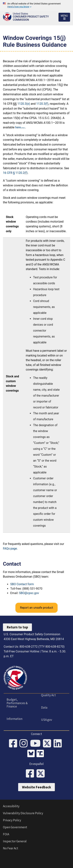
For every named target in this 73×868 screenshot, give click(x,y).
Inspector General (15, 841)
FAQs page (10, 549)
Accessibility (11, 806)
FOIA (6, 834)
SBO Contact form (22, 584)
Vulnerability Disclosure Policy (23, 813)
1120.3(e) (24, 104)
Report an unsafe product (36, 608)
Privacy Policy (12, 820)
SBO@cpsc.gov (29, 593)
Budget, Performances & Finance (17, 703)
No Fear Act (11, 848)
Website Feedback (36, 787)
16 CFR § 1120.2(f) (15, 173)
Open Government (15, 827)
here (18, 127)
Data (44, 707)
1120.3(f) (42, 104)
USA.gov (47, 720)
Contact (12, 564)
